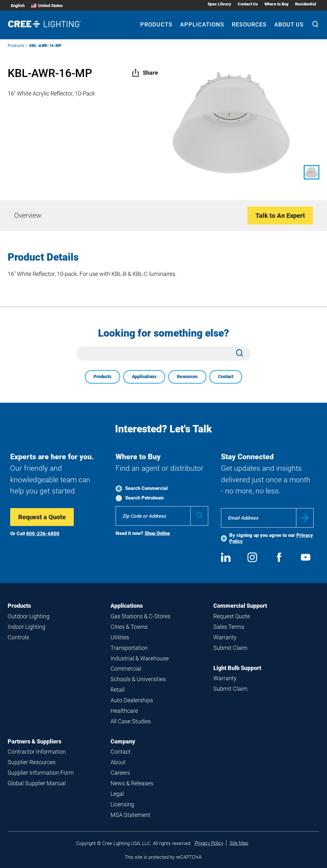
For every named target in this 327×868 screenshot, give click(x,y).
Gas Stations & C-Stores (141, 616)
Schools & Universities (138, 679)
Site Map (239, 843)
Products (16, 46)
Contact (226, 377)
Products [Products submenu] (156, 24)
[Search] (315, 25)
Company (123, 741)
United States (47, 6)
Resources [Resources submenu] (249, 24)
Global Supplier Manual (37, 783)
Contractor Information (37, 752)
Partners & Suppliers (34, 741)
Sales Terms (229, 627)
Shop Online (157, 533)
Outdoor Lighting (29, 616)
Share (145, 73)
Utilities (120, 637)
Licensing (122, 804)
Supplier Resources (32, 762)
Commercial (126, 669)
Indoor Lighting (27, 627)
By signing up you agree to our (271, 538)
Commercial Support (240, 606)
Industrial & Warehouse (140, 658)
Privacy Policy (209, 843)
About (118, 762)
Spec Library (219, 4)
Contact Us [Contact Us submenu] (248, 4)
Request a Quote (42, 517)
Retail (118, 690)
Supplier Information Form (41, 773)
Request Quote (232, 616)
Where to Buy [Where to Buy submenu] (277, 4)
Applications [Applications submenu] (202, 24)
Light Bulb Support (237, 668)
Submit (305, 518)
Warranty (225, 637)
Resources (187, 377)
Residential (306, 4)
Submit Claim (230, 648)
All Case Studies (131, 721)
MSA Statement (130, 815)
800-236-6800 (43, 534)
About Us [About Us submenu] (289, 24)
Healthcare (124, 711)
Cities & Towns (129, 627)
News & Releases (132, 783)
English (18, 6)
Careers (120, 773)
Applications (144, 377)
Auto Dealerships (132, 700)
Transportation (129, 648)
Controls (18, 637)
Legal (117, 794)
